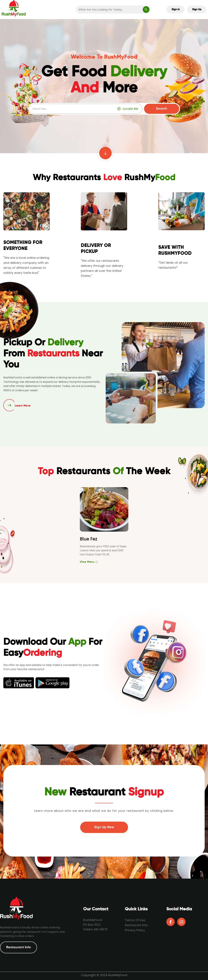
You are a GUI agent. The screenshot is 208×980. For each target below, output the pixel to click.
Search (162, 109)
